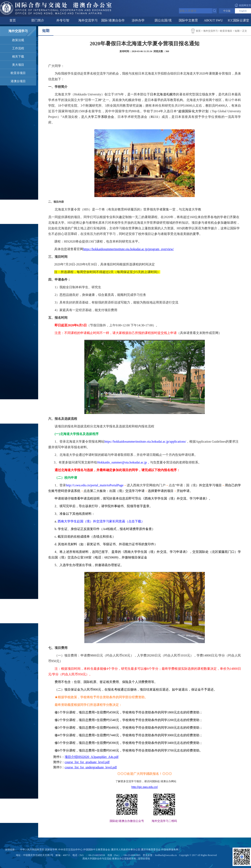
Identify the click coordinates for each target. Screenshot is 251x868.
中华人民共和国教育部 (32, 850)
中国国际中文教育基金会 (97, 850)
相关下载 (18, 57)
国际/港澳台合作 (113, 20)
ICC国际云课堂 (238, 20)
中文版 (227, 11)
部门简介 (38, 20)
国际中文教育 (188, 20)
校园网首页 (245, 5)
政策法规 (18, 40)
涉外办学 (138, 20)
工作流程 (18, 48)
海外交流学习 (88, 20)
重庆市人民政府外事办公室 (126, 850)
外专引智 (63, 20)
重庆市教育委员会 (151, 850)
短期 (237, 31)
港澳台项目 (18, 81)
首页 (13, 20)
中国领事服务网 (170, 850)
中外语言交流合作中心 (70, 850)
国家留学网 (51, 850)
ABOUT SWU (213, 20)
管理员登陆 (144, 859)
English (243, 11)
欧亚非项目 (18, 73)
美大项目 (18, 65)
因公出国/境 (163, 20)
